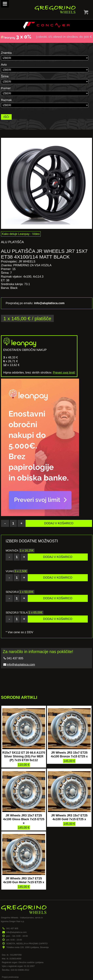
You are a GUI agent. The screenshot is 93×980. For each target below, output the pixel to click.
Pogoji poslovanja (10, 977)
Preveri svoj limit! (64, 373)
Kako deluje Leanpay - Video (21, 234)
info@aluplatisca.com (21, 665)
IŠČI (6, 117)
